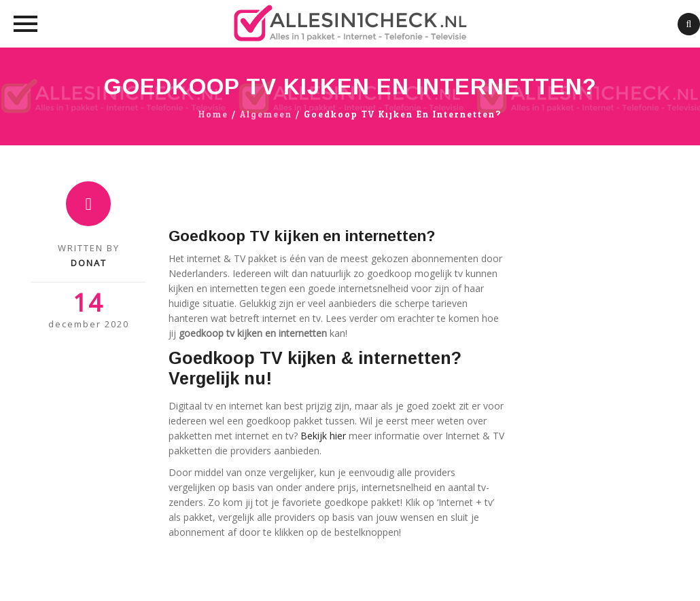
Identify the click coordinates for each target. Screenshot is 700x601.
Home (213, 115)
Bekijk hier (323, 436)
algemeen (266, 115)
